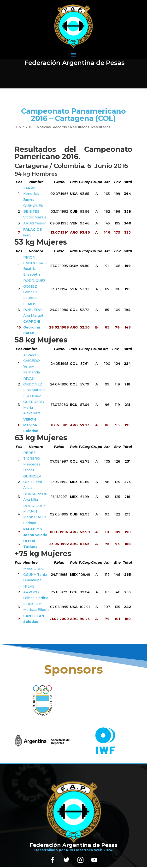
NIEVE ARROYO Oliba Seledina (36, 592)
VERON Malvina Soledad (31, 425)
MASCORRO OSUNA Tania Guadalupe (35, 575)
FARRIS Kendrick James (31, 194)
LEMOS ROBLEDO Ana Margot (33, 310)
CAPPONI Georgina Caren (32, 327)
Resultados (101, 127)
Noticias (44, 127)
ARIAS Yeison (35, 223)
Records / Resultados (71, 127)
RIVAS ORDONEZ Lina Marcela (34, 384)
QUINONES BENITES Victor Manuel (35, 211)
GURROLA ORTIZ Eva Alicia (33, 482)
